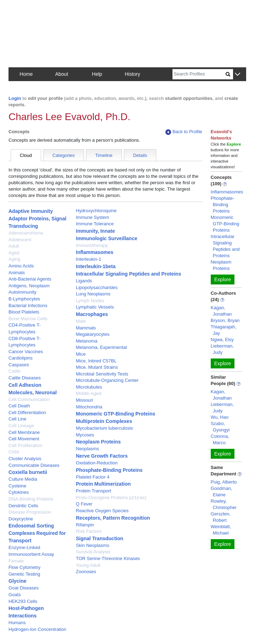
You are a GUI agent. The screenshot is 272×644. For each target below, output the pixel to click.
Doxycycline (21, 519)
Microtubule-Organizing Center (107, 380)
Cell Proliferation (25, 445)
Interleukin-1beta (96, 266)
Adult (14, 246)
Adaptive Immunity (31, 211)
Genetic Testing (24, 574)
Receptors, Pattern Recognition (113, 518)
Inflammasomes (95, 252)
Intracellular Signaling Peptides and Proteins (128, 274)
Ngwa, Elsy (222, 340)
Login (15, 98)
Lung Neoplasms (93, 294)
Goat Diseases (24, 588)
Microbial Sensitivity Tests (102, 374)
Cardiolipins (21, 358)
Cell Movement (24, 439)
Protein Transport (93, 491)
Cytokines (19, 492)
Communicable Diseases (34, 465)
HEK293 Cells (23, 601)
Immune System (92, 217)
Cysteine (18, 486)
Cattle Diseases (25, 378)
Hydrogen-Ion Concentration (37, 629)
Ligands (84, 281)
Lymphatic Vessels (95, 307)
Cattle (15, 371)
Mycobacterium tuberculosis (104, 428)
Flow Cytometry (24, 567)
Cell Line (18, 419)
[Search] (199, 74)
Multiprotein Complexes (104, 421)
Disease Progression (30, 512)
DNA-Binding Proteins (31, 499)
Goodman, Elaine (222, 492)
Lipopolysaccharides (97, 287)
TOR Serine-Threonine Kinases (108, 558)
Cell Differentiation (27, 413)
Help (97, 74)
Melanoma (87, 341)
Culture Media (23, 479)
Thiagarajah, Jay (223, 330)
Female (16, 561)
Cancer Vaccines (26, 352)
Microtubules (89, 387)
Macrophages (92, 314)
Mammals (86, 328)
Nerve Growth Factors (102, 456)
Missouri (84, 400)
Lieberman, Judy (222, 349)
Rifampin (85, 525)
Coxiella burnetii (28, 472)
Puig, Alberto (224, 482)
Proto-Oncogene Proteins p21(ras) (111, 498)
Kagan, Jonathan (221, 311)
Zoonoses (86, 572)
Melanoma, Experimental (101, 347)
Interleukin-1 (89, 259)
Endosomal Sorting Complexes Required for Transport (37, 533)
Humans (17, 623)
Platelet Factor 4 (93, 477)
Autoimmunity (22, 292)
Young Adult (88, 565)
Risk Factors (89, 531)
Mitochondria (89, 407)
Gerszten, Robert (221, 517)
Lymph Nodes (90, 301)
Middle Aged (89, 393)
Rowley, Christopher (224, 504)
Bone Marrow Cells (28, 319)
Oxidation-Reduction (97, 463)
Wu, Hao (220, 417)
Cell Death (19, 406)
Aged (14, 253)
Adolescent (20, 240)
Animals (17, 273)
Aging (14, 259)
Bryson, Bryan (225, 320)
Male (81, 321)
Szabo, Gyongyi (220, 427)
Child (14, 452)
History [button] (132, 74)
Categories (64, 155)
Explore (223, 279)
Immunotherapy (92, 245)
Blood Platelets (24, 312)
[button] (237, 75)
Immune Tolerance (95, 224)
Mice (81, 354)
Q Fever (84, 504)
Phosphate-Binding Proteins (109, 470)
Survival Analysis (93, 552)
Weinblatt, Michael (221, 530)
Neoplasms (87, 449)
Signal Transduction (100, 538)
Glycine (18, 581)
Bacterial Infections (28, 306)
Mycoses (85, 435)
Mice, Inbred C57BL (96, 361)
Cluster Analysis (25, 459)
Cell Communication (29, 399)
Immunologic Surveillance (107, 238)
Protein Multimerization (103, 484)
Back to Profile (184, 132)
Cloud (26, 155)
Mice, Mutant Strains (97, 367)
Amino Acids (21, 266)
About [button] (62, 74)
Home (26, 74)
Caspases (19, 365)
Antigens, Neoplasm (29, 286)
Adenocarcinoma (26, 233)
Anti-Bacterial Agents (30, 279)
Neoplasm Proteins (98, 442)
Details (140, 155)
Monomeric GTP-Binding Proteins (115, 414)
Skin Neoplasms (92, 545)
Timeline (104, 155)
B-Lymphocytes (24, 299)
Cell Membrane (24, 432)
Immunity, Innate (95, 231)
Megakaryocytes (93, 334)
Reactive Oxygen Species (102, 511)
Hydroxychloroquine (96, 211)
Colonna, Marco (220, 439)
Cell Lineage (21, 426)
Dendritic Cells (23, 506)
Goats (15, 595)
